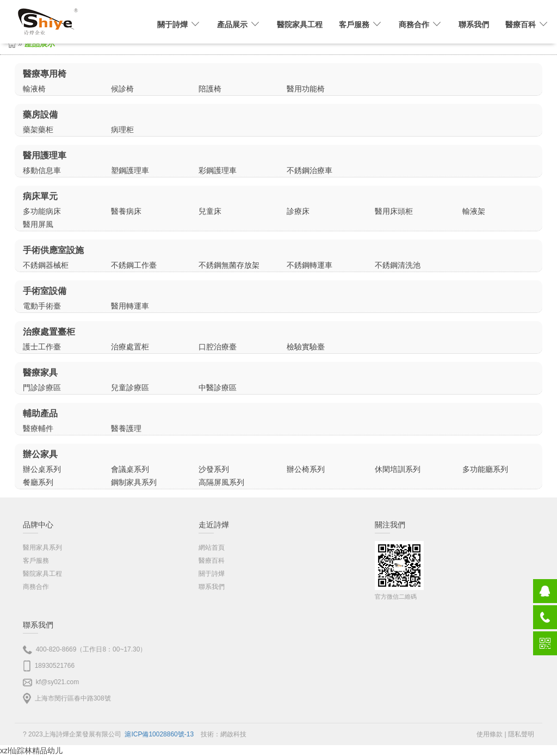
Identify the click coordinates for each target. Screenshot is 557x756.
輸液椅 (34, 89)
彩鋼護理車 (218, 170)
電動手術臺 (42, 306)
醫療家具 (40, 373)
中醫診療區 (218, 388)
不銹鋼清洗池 (398, 265)
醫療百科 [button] (527, 24)
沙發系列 (214, 469)
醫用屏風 (38, 224)
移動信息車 (42, 170)
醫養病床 (126, 211)
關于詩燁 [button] (179, 24)
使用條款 (490, 734)
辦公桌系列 (42, 469)
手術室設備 (45, 291)
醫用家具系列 (42, 548)
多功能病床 (42, 211)
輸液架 (474, 211)
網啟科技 (233, 734)
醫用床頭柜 (394, 211)
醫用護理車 (45, 155)
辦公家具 (40, 454)
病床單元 (40, 196)
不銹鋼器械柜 (46, 265)
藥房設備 (40, 115)
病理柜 (122, 130)
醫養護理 (126, 428)
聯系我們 (474, 24)
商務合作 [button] (420, 24)
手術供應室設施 (53, 250)
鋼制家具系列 (134, 482)
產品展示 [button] (239, 24)
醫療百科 (212, 561)
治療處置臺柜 (49, 332)
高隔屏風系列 (221, 482)
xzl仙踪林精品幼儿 (31, 751)
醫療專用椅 (45, 74)
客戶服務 (36, 561)
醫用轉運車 (130, 306)
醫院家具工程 (300, 24)
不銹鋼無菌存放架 (229, 265)
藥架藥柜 (38, 130)
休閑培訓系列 (398, 469)
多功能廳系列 (485, 469)
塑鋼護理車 (130, 170)
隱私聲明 (521, 734)
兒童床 (210, 211)
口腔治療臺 (218, 347)
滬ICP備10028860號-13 (159, 734)
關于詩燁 (212, 574)
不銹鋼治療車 (310, 170)
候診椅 (122, 89)
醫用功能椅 (306, 89)
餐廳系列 (38, 482)
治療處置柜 (130, 347)
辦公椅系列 (306, 469)
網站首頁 (212, 548)
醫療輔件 (38, 428)
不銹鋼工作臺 (134, 265)
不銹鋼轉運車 (310, 265)
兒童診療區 (130, 388)
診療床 (298, 211)
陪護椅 (210, 89)
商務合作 (36, 587)
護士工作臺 (42, 347)
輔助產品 (40, 413)
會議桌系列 (130, 469)
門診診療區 (42, 388)
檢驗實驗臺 (306, 347)
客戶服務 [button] (361, 24)
